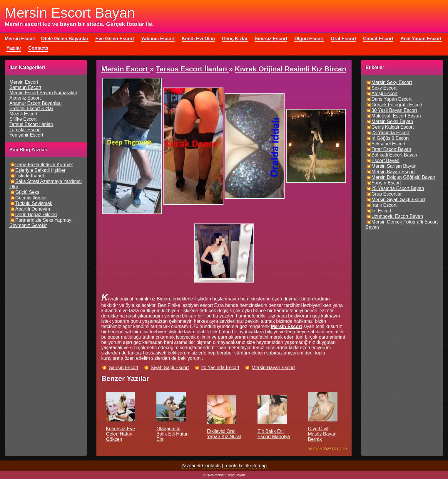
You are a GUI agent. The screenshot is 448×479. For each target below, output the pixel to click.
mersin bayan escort (273, 368)
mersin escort (24, 82)
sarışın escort (123, 368)
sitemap (258, 466)
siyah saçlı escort (170, 368)
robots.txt (234, 466)
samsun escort (25, 87)
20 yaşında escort (220, 368)
